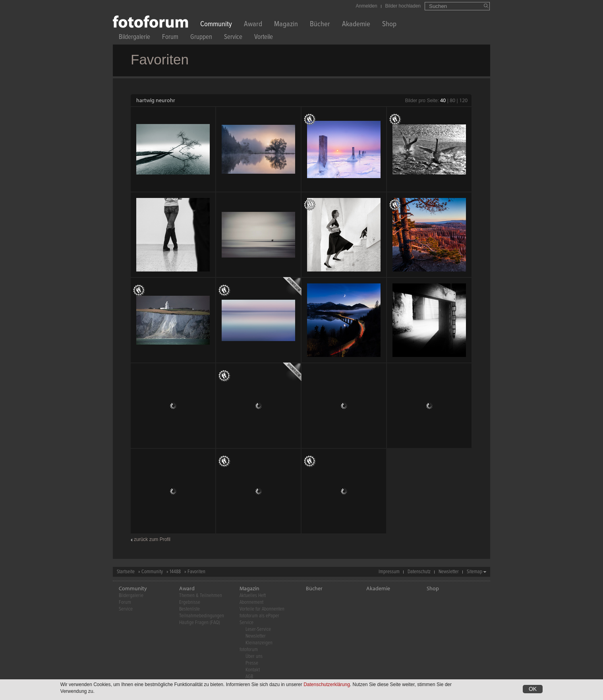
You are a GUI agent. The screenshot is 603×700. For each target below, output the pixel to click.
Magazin (286, 25)
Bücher (320, 25)
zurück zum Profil (152, 539)
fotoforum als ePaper (259, 616)
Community (216, 25)
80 (452, 100)
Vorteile (264, 38)
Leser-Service (258, 629)
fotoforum (249, 650)
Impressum (389, 572)
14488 (175, 572)
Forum (170, 38)
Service (233, 38)
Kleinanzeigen (259, 643)
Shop (389, 25)
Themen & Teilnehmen (201, 596)
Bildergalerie (134, 38)
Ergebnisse (190, 602)
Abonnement (251, 602)
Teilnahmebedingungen (202, 616)
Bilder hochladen (403, 6)
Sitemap (474, 572)
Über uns (254, 656)
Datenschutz (419, 572)
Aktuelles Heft (253, 596)
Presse (252, 663)
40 (443, 100)
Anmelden (367, 6)
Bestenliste (189, 609)
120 (463, 100)
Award (253, 25)
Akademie (356, 25)
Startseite (126, 572)
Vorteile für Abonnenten (262, 609)
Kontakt (253, 670)
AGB (249, 677)
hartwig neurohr (156, 100)
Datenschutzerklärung (327, 684)
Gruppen (201, 38)
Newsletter (449, 572)
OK (533, 689)
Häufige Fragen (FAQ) (200, 623)
